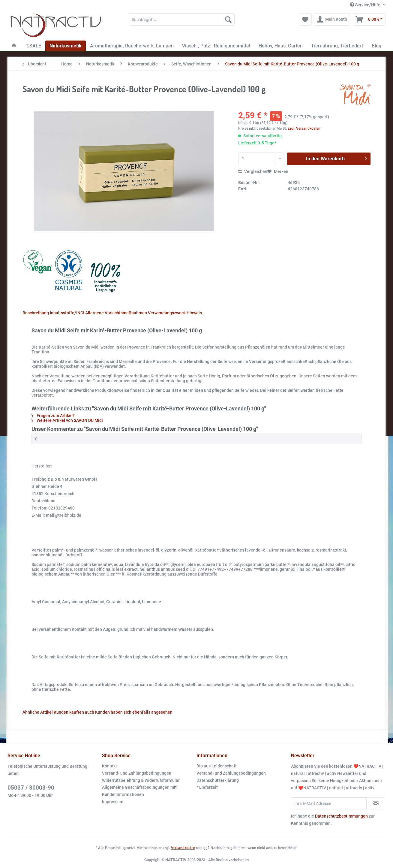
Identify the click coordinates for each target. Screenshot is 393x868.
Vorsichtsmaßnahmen (126, 313)
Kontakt (109, 766)
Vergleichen (253, 171)
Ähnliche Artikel (38, 712)
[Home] (14, 46)
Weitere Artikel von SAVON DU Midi (67, 420)
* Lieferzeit (207, 787)
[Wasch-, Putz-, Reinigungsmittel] (216, 46)
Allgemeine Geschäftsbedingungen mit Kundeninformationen (139, 791)
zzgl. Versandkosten (304, 129)
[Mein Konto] (332, 20)
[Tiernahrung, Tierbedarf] (337, 46)
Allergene (94, 313)
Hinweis (194, 313)
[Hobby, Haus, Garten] (281, 46)
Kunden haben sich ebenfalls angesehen (134, 712)
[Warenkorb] (369, 20)
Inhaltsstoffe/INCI (67, 313)
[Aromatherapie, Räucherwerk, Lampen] (132, 46)
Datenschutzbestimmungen (341, 816)
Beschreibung (36, 313)
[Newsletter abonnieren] (376, 803)
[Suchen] (228, 20)
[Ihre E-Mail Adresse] (329, 803)
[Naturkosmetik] (66, 46)
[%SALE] (33, 46)
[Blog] (376, 46)
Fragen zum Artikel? (53, 416)
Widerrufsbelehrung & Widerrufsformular (141, 780)
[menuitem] (182, 22)
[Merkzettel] (305, 20)
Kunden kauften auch (74, 712)
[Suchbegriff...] (182, 20)
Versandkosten (183, 848)
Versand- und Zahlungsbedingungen (137, 773)
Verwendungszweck (167, 313)
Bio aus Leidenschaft (217, 766)
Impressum (113, 802)
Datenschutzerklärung (218, 780)
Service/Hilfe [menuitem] (366, 5)
